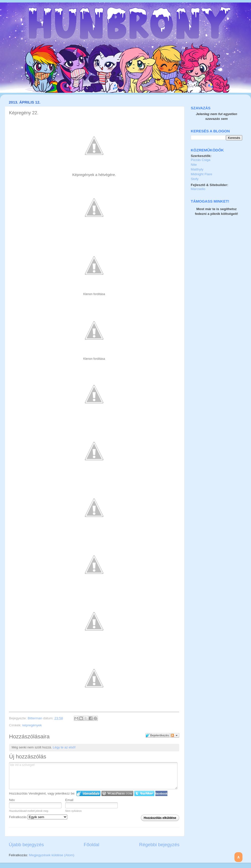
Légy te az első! (64, 747)
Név (12, 800)
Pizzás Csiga (201, 160)
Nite (194, 165)
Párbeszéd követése (175, 735)
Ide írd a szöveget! (93, 776)
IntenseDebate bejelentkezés (88, 793)
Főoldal (92, 845)
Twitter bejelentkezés (144, 793)
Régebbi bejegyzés (159, 845)
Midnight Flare (202, 174)
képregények (32, 725)
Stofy (195, 179)
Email (69, 800)
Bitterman (35, 718)
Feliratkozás (38, 817)
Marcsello (198, 189)
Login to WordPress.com (117, 793)
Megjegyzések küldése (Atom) (52, 855)
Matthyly (197, 169)
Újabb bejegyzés (26, 845)
